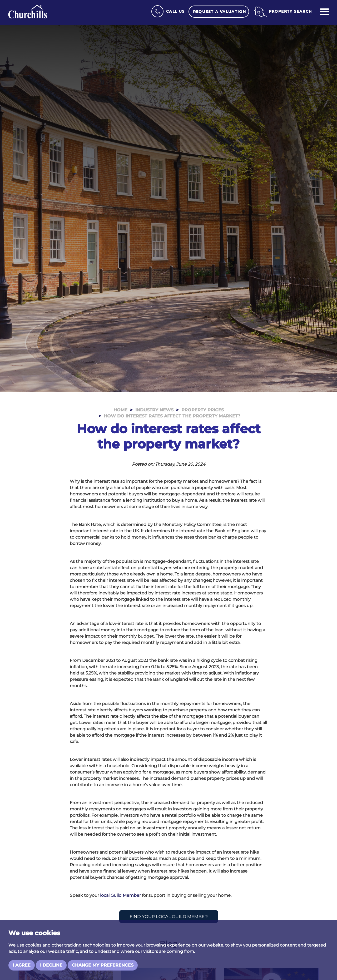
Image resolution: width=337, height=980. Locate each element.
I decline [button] (51, 965)
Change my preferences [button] (103, 965)
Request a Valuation (220, 12)
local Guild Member (120, 895)
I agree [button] (22, 965)
